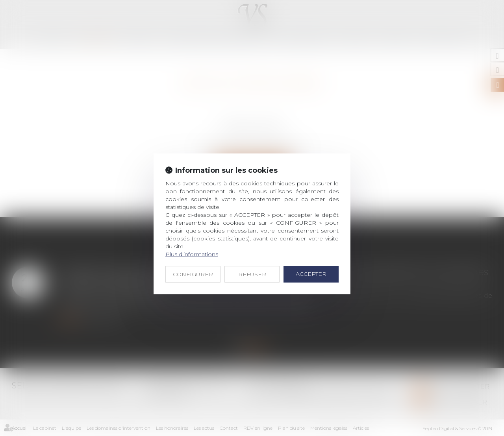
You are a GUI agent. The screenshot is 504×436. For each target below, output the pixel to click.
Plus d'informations (192, 254)
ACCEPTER (311, 274)
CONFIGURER (193, 274)
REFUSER (252, 274)
